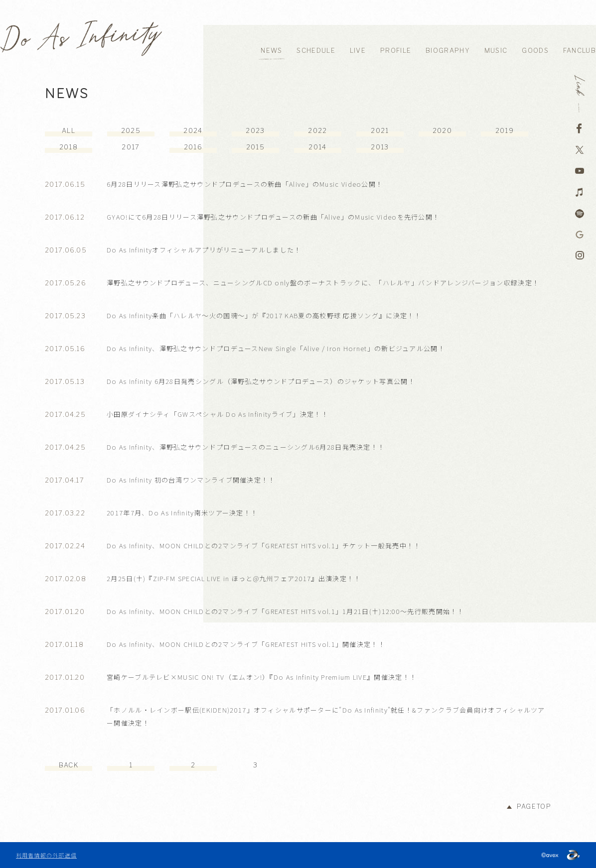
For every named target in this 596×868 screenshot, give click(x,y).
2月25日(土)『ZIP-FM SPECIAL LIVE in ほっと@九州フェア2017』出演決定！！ (234, 578)
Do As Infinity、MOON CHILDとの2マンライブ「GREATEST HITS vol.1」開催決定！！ (246, 644)
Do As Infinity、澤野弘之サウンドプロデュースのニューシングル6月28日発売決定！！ (246, 447)
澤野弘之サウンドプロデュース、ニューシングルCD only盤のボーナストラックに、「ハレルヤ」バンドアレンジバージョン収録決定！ (323, 283)
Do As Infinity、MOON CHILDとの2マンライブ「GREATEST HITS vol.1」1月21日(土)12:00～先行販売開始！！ (286, 611)
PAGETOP (534, 806)
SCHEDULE (316, 51)
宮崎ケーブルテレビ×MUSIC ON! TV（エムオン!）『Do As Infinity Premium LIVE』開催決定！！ (262, 677)
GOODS (535, 51)
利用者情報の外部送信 (46, 855)
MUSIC (496, 51)
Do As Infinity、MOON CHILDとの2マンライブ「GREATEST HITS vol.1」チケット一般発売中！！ (264, 546)
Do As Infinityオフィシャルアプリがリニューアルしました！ (204, 250)
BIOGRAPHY (448, 51)
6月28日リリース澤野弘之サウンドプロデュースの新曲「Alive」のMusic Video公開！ (245, 184)
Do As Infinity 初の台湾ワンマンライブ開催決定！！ (191, 480)
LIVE (358, 51)
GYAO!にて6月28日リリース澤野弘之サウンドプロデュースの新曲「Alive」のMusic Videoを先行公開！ (273, 217)
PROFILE (396, 51)
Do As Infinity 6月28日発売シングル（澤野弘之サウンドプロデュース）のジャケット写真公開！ (261, 381)
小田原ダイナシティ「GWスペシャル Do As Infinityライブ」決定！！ (218, 414)
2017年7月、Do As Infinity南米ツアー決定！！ (182, 513)
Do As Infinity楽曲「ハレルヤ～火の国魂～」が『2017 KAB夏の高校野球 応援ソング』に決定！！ (264, 315)
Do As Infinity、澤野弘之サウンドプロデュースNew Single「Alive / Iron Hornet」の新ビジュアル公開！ (276, 348)
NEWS (271, 51)
